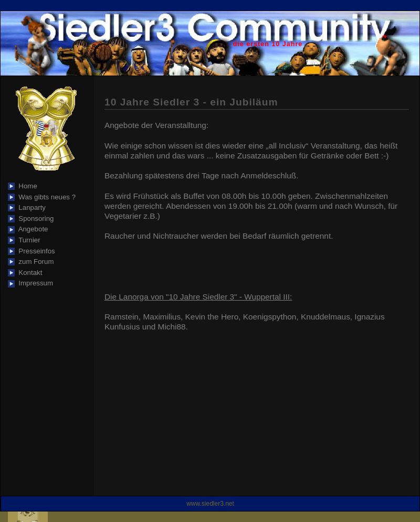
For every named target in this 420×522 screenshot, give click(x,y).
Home (26, 186)
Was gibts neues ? (45, 197)
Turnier (28, 240)
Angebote (31, 229)
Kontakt (28, 273)
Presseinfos (35, 251)
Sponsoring (34, 219)
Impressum (34, 283)
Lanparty (30, 207)
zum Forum (34, 262)
